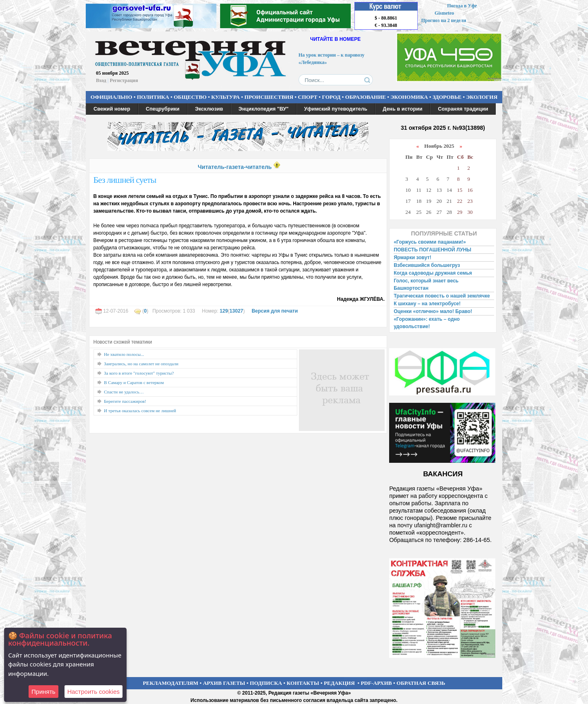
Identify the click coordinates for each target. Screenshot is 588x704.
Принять (43, 692)
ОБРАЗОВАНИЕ (365, 97)
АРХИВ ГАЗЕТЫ (224, 683)
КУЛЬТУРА (225, 97)
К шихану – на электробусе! (427, 304)
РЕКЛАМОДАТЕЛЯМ (171, 683)
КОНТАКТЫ (303, 683)
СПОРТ (308, 97)
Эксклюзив (209, 109)
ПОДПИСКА (266, 683)
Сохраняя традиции (463, 109)
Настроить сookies (94, 692)
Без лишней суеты (125, 180)
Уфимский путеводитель (336, 109)
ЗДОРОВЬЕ (447, 97)
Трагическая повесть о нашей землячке (442, 296)
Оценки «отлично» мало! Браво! (433, 311)
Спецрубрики (163, 109)
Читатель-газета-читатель (235, 167)
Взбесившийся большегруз (427, 265)
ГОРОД (331, 97)
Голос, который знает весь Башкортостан (426, 284)
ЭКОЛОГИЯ (482, 97)
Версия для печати (275, 311)
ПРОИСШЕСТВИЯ (269, 97)
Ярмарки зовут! (412, 258)
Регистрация (124, 80)
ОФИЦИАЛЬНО (111, 97)
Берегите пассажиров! (125, 401)
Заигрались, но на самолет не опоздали (141, 364)
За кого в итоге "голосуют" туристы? (139, 373)
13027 (236, 311)
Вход (101, 80)
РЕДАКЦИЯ (339, 683)
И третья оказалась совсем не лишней (140, 411)
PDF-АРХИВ (376, 683)
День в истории (402, 109)
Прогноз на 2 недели (444, 20)
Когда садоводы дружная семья (433, 273)
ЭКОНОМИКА (409, 97)
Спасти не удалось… (124, 392)
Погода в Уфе (462, 6)
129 (224, 311)
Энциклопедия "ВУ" (264, 109)
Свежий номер (112, 109)
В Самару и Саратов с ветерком (134, 382)
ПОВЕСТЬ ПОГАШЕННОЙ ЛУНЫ (432, 250)
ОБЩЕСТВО (190, 97)
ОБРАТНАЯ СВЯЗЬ (421, 683)
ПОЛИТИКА (153, 97)
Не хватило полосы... (124, 354)
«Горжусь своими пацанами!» (430, 242)
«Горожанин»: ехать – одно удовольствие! (427, 323)
